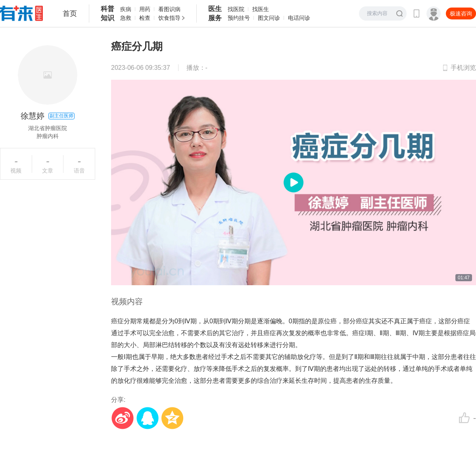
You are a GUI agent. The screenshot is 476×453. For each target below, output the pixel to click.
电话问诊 (299, 18)
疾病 (126, 9)
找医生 (261, 9)
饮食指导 (169, 18)
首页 (70, 13)
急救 (126, 18)
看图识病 (169, 9)
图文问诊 (269, 18)
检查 (145, 18)
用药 (145, 9)
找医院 (236, 9)
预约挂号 (239, 18)
